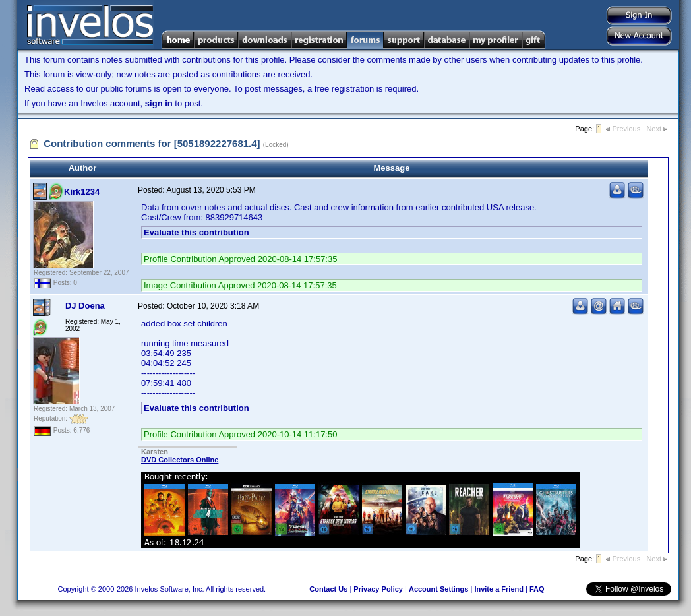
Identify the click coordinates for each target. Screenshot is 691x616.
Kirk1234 (82, 192)
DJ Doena (85, 306)
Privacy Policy (378, 589)
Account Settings (438, 589)
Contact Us (328, 589)
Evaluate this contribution (196, 232)
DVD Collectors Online (180, 460)
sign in (159, 103)
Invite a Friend (499, 589)
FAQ (537, 589)
